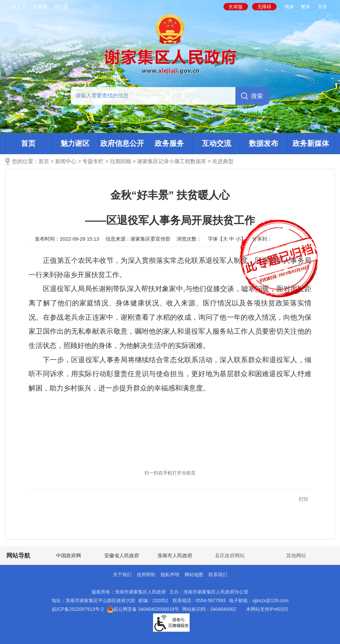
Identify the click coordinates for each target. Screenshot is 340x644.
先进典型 (223, 161)
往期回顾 (121, 161)
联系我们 (218, 575)
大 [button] (225, 239)
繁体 (305, 7)
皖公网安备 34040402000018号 (143, 609)
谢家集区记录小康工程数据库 (172, 161)
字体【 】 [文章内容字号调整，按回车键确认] (227, 239)
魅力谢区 (75, 143)
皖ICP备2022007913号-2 (78, 609)
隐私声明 (170, 575)
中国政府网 (69, 555)
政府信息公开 (122, 143)
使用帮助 (146, 575)
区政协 (40, 7)
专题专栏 (93, 161)
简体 (289, 7)
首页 (28, 143)
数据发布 (264, 143)
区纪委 (61, 7)
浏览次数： (189, 239)
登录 (322, 7)
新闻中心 (66, 161)
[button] (236, 7)
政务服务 (169, 143)
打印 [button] (303, 499)
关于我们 (122, 575)
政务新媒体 (311, 143)
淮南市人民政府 (175, 555)
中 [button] (232, 239)
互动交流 (216, 143)
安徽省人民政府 (122, 555)
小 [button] (238, 239)
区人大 (19, 7)
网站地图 (194, 575)
